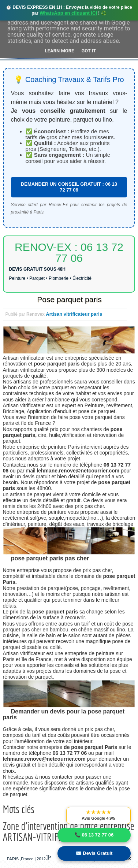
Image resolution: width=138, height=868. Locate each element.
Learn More (60, 51)
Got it (89, 51)
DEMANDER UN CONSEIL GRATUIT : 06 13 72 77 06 (69, 187)
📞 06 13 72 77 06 (94, 835)
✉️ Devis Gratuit (94, 853)
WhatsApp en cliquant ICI (68, 13)
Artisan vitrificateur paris (74, 314)
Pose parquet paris (69, 299)
